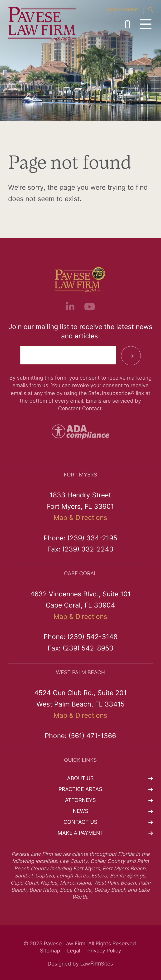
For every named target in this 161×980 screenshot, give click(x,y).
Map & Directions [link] (80, 518)
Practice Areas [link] (80, 790)
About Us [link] (80, 779)
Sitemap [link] (50, 951)
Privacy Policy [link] (104, 951)
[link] (42, 24)
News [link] (80, 812)
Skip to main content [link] (0, 0)
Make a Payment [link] (123, 10)
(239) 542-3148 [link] (92, 637)
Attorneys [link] (80, 801)
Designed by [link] (63, 964)
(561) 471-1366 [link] (92, 736)
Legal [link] (74, 951)
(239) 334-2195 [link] (127, 24)
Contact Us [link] (80, 822)
